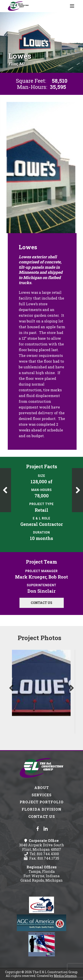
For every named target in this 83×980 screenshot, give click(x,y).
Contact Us (41, 603)
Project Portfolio (42, 802)
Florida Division (42, 809)
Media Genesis (65, 976)
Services (42, 795)
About (42, 788)
